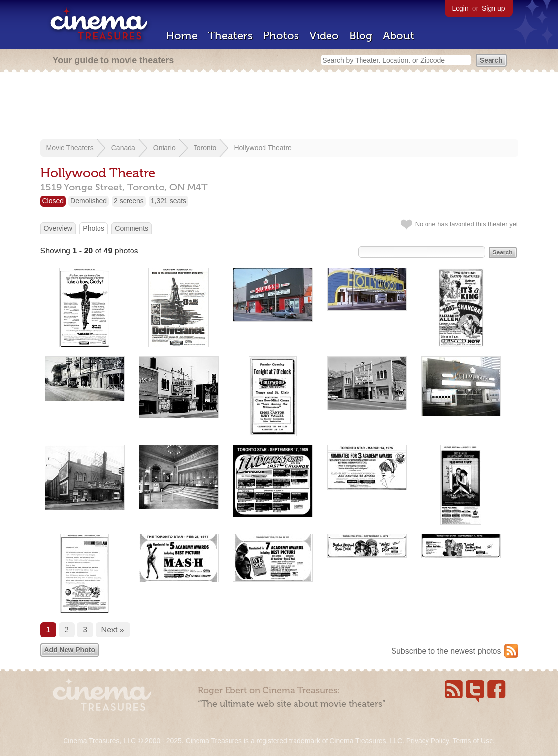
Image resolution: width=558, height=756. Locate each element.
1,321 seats (168, 201)
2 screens (129, 201)
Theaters (230, 36)
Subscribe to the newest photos (446, 651)
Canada (123, 148)
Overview (58, 228)
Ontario (164, 148)
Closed (53, 201)
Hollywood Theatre (263, 148)
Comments (131, 228)
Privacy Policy (427, 741)
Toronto (205, 148)
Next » (113, 630)
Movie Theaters (70, 148)
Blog (361, 36)
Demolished (89, 201)
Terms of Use (472, 741)
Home (182, 36)
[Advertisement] (279, 107)
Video (324, 36)
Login (460, 8)
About (398, 36)
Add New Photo (70, 650)
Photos (281, 36)
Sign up (493, 8)
